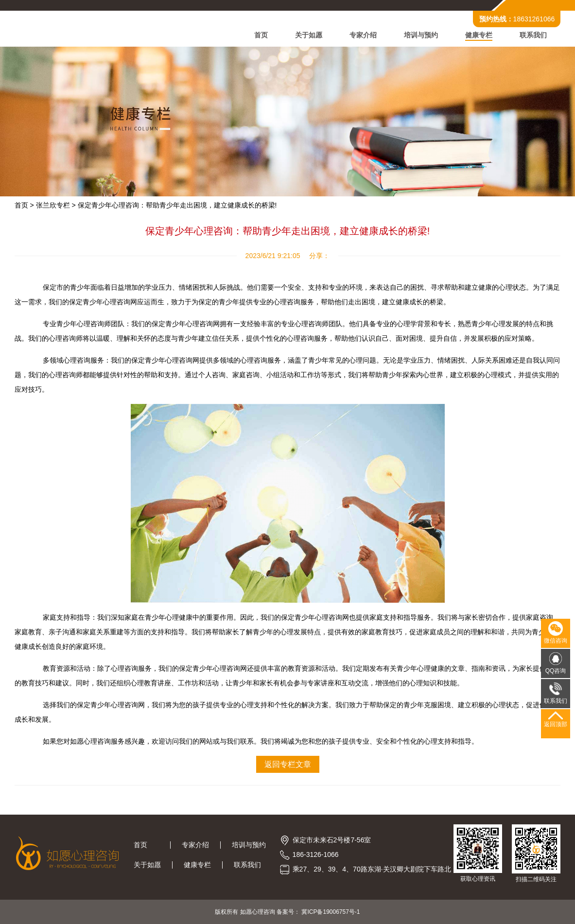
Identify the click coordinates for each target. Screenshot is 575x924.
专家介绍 (363, 35)
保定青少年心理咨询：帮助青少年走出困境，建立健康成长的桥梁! (177, 205)
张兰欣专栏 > (56, 205)
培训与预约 (421, 35)
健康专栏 (479, 35)
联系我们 (533, 35)
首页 (261, 35)
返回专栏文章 (288, 764)
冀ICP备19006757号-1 (331, 912)
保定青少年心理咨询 (107, 705)
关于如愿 (309, 35)
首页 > (24, 205)
